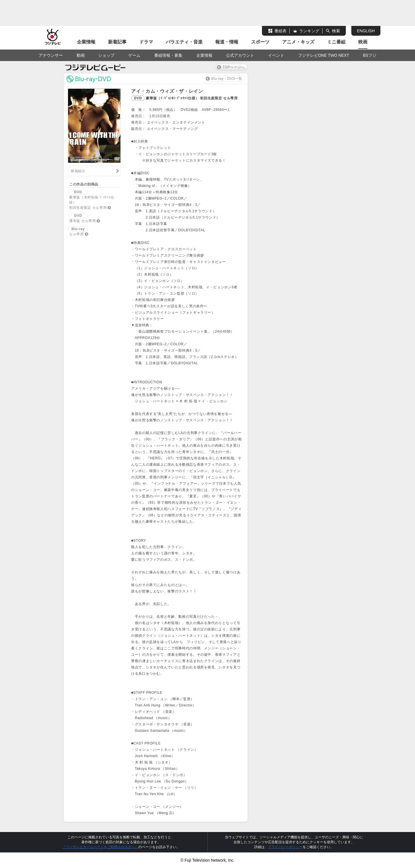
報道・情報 (227, 42)
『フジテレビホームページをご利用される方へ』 (100, 847)
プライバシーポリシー (285, 847)
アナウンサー (51, 55)
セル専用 (78, 231)
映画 (363, 42)
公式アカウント (240, 55)
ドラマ (146, 42)
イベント (276, 55)
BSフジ (370, 55)
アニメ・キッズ (298, 42)
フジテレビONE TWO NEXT (324, 55)
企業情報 (86, 42)
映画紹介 (78, 171)
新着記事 (117, 42)
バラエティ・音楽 (184, 42)
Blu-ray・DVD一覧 (227, 79)
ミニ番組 (336, 42)
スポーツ (260, 42)
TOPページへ (234, 67)
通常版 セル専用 (82, 218)
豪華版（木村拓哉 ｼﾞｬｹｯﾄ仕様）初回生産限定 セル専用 (91, 200)
